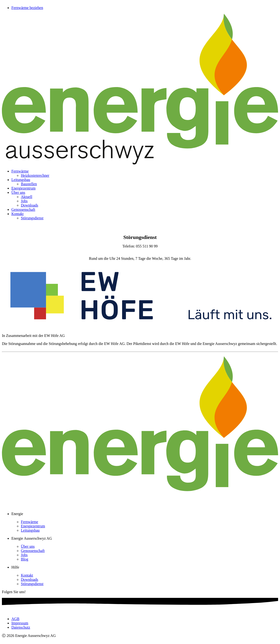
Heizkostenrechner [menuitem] (35, 175)
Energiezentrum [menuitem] (23, 188)
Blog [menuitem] (25, 559)
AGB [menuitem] (15, 619)
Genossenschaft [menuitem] (23, 210)
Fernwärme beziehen (27, 8)
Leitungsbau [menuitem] (21, 180)
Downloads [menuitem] (30, 205)
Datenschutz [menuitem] (21, 627)
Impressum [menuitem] (20, 623)
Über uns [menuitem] (18, 192)
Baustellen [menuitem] (29, 184)
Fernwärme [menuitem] (20, 171)
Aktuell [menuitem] (27, 197)
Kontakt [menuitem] (18, 214)
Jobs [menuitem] (24, 201)
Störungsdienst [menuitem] (32, 218)
